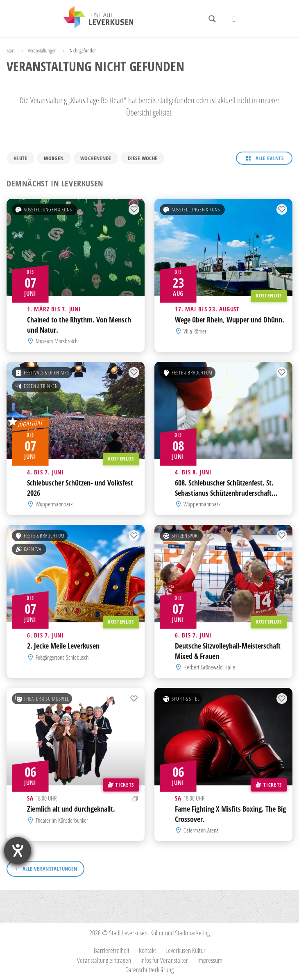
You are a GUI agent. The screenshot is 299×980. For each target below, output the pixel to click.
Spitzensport (181, 536)
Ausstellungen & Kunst (45, 210)
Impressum (210, 960)
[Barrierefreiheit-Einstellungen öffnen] (18, 851)
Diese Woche (143, 158)
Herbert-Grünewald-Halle (209, 667)
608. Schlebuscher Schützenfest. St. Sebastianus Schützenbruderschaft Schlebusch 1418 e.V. (224, 493)
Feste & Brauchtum (188, 373)
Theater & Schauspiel (42, 699)
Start (11, 50)
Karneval (29, 549)
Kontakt (147, 950)
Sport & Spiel (181, 699)
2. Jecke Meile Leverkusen (63, 646)
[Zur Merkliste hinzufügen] (134, 210)
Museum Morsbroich (57, 341)
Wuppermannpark (54, 504)
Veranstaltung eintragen (104, 960)
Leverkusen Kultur (186, 950)
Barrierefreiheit (112, 950)
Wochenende (96, 158)
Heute (20, 158)
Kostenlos (269, 296)
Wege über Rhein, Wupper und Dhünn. (230, 320)
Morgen (54, 158)
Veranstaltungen (42, 50)
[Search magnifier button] (212, 19)
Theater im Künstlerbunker (62, 820)
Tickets (121, 785)
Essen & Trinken (36, 386)
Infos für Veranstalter (164, 960)
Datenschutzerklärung (149, 970)
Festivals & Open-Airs (42, 373)
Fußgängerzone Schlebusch (62, 657)
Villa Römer (195, 331)
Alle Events (270, 158)
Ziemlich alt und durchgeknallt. (71, 809)
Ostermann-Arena (201, 830)
